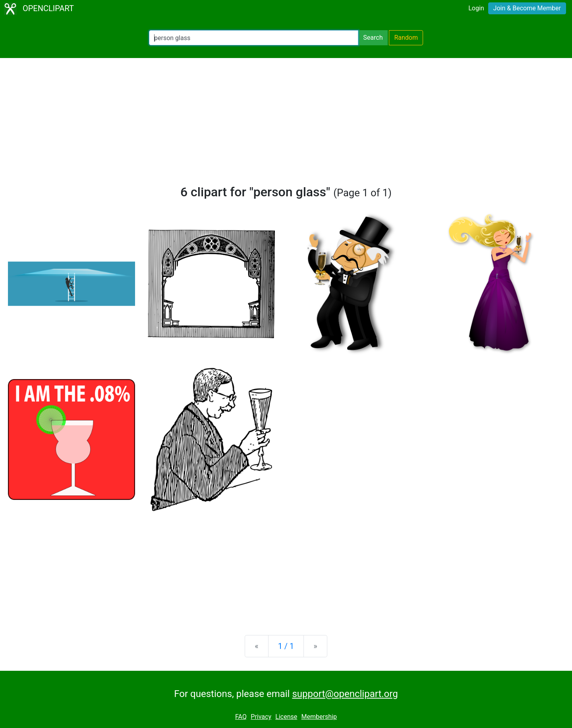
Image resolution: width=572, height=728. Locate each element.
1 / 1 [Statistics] (286, 646)
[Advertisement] (286, 125)
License (286, 717)
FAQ (241, 717)
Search (373, 38)
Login (476, 8)
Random (406, 38)
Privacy (261, 717)
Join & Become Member (527, 8)
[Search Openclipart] (254, 38)
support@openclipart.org (345, 694)
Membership (319, 717)
